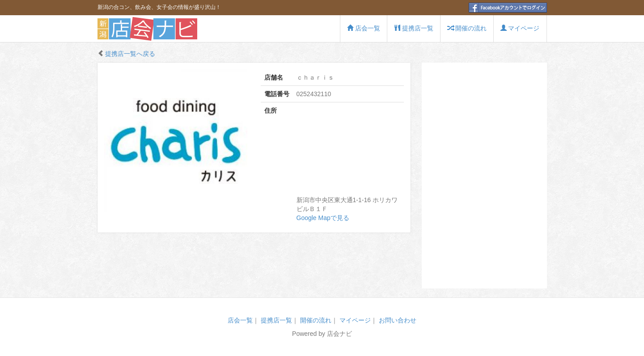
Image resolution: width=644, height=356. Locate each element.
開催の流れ (467, 28)
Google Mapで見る (323, 218)
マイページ (520, 28)
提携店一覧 (414, 28)
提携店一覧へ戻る (130, 54)
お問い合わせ (398, 320)
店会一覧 (364, 28)
